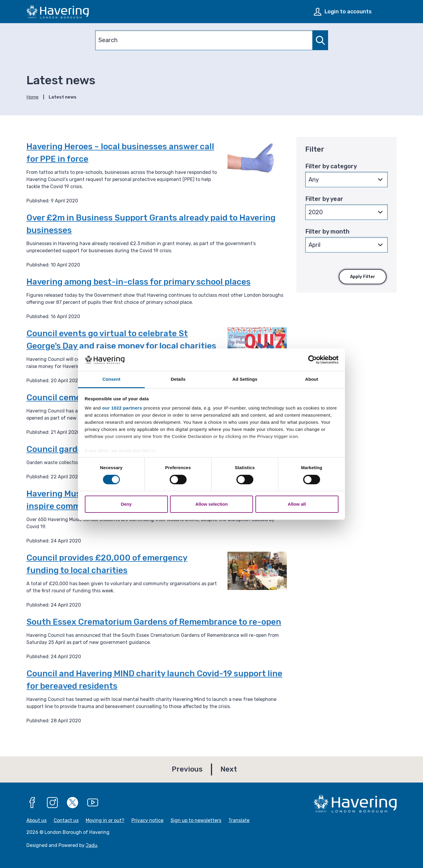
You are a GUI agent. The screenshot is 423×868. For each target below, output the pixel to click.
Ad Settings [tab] (245, 379)
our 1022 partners (122, 408)
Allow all (297, 504)
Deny (126, 504)
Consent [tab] (111, 379)
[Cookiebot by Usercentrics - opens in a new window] (313, 360)
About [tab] (312, 379)
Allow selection (211, 504)
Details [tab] (178, 379)
